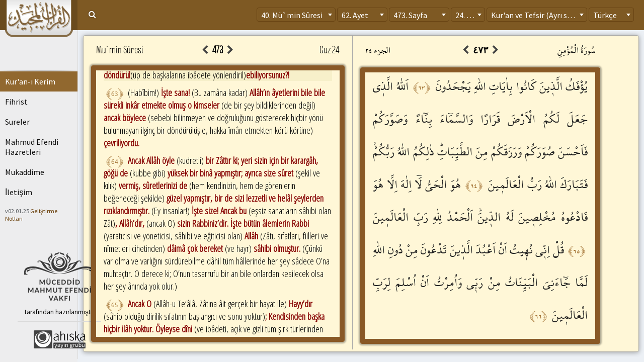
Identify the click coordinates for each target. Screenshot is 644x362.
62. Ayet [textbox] (355, 15)
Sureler (17, 122)
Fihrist (16, 102)
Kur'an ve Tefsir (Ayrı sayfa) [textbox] (538, 15)
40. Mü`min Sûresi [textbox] (292, 15)
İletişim (19, 192)
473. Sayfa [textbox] (410, 15)
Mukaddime (25, 172)
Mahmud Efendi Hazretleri (32, 147)
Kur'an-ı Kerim (30, 81)
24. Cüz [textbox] (467, 15)
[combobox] (296, 15)
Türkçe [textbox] (605, 15)
